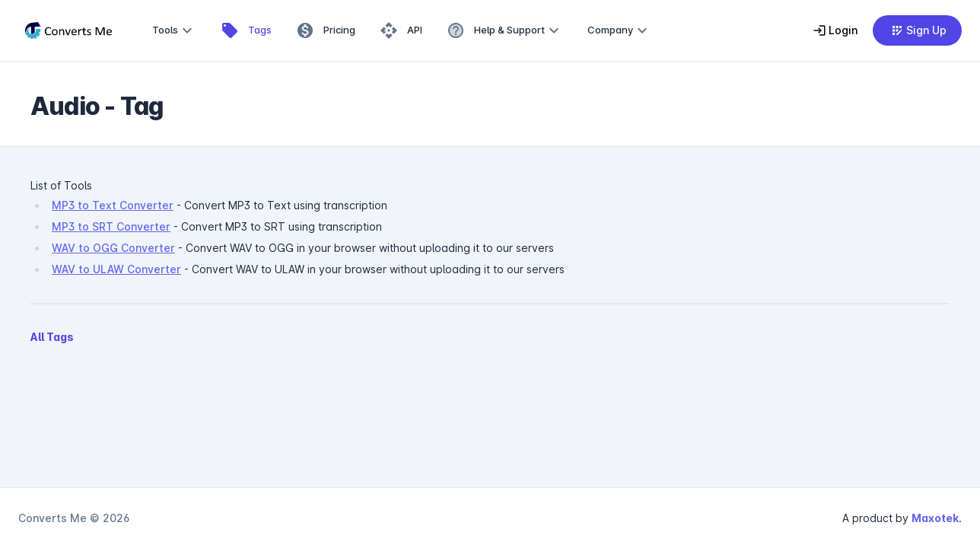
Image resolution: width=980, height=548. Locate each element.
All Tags (52, 337)
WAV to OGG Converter (113, 248)
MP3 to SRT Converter (111, 226)
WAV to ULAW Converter (116, 269)
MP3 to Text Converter (113, 205)
